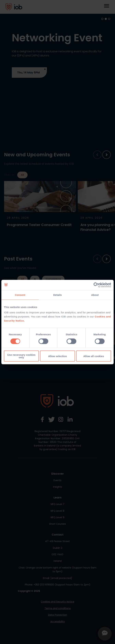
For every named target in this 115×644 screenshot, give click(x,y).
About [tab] (95, 295)
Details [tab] (57, 295)
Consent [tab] (20, 295)
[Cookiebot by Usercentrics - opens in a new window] (96, 285)
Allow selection (57, 356)
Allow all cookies (94, 356)
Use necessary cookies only (21, 356)
